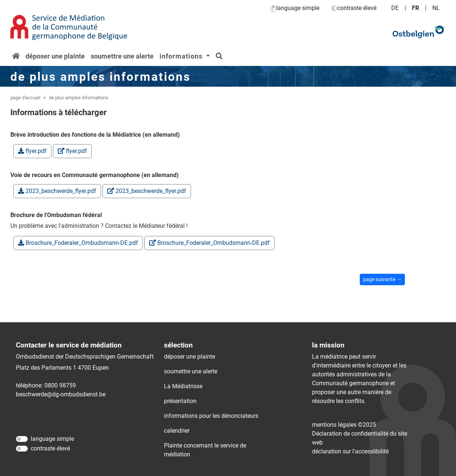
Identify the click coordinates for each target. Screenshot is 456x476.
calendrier (177, 431)
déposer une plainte (55, 56)
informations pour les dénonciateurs (211, 416)
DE (395, 8)
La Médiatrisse (183, 386)
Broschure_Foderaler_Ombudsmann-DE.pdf (78, 243)
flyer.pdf (32, 151)
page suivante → (382, 279)
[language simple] (22, 439)
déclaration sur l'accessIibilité (350, 451)
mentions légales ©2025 (344, 425)
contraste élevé (354, 8)
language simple (295, 8)
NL (436, 8)
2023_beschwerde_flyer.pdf (57, 191)
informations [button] (182, 56)
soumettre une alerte (122, 56)
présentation (180, 401)
